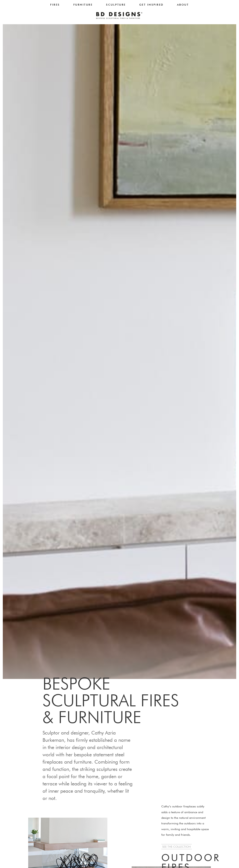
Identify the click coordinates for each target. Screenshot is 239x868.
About (183, 5)
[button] (177, 847)
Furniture (83, 5)
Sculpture (116, 5)
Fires (55, 5)
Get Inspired (151, 5)
